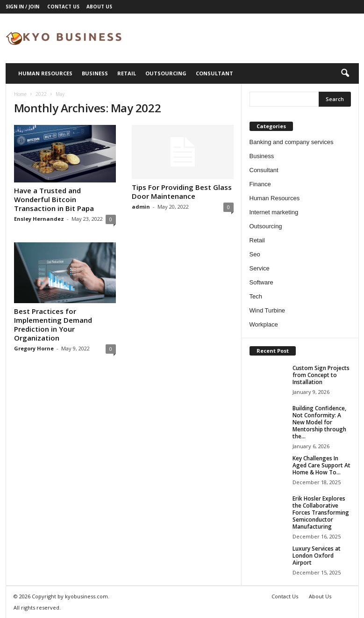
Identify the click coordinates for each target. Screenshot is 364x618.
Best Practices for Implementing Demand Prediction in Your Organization (53, 324)
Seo (255, 254)
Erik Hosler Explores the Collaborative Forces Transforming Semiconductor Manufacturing (321, 513)
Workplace (264, 324)
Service (260, 268)
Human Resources (45, 73)
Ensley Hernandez (39, 219)
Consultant (214, 73)
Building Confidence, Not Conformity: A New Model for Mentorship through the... (319, 422)
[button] (345, 73)
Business (95, 73)
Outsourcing (166, 73)
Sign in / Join (22, 7)
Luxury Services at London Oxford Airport (317, 556)
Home (20, 94)
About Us (99, 7)
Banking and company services (292, 142)
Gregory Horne (34, 348)
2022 (41, 94)
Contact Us (63, 7)
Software (261, 282)
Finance (260, 184)
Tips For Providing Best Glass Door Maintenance (182, 192)
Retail (127, 73)
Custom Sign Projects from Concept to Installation (321, 375)
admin (141, 207)
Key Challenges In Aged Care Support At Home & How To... (321, 465)
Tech (256, 296)
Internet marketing (274, 212)
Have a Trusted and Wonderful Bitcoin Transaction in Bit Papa (54, 199)
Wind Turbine (268, 310)
